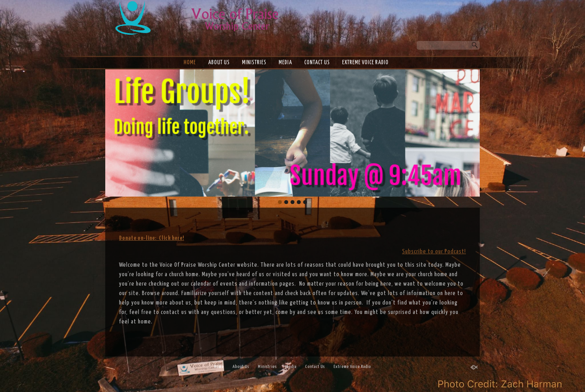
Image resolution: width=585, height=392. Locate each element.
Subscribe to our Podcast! (434, 252)
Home (190, 63)
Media (285, 63)
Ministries (254, 63)
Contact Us (317, 63)
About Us (219, 63)
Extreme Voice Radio (365, 63)
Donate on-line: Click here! (152, 238)
